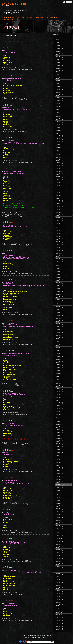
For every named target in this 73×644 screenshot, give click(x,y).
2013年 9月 (60, 544)
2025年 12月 (60, 78)
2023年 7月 (60, 169)
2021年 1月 (60, 262)
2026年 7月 (60, 54)
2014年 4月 (60, 520)
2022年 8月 (60, 204)
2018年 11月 (60, 348)
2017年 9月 (60, 392)
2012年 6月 (60, 591)
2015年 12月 (60, 460)
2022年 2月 (60, 221)
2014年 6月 (60, 515)
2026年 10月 (60, 46)
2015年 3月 (60, 485)
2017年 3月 (60, 409)
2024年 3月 (60, 142)
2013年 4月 (60, 558)
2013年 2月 (60, 564)
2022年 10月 (60, 198)
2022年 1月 (60, 224)
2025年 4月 (60, 101)
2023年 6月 (60, 171)
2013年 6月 (60, 553)
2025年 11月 (60, 81)
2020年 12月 (60, 269)
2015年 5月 (60, 479)
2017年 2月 (60, 411)
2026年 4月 (60, 63)
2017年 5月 (60, 403)
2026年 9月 (60, 48)
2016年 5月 (60, 441)
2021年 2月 (60, 259)
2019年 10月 (60, 313)
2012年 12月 (60, 574)
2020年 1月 (60, 300)
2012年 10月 (60, 580)
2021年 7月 (60, 245)
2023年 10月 (60, 160)
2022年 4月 (60, 215)
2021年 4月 (60, 253)
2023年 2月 (60, 183)
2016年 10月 (60, 427)
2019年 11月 (60, 310)
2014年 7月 (60, 512)
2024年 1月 (60, 147)
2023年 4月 (60, 177)
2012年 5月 (60, 594)
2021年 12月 (60, 231)
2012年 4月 (60, 597)
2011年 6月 (60, 629)
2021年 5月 (60, 250)
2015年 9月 (60, 468)
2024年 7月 (60, 130)
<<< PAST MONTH (7, 42)
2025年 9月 (60, 87)
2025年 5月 (60, 98)
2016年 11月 (60, 424)
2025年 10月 (60, 84)
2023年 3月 (60, 180)
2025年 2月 (60, 106)
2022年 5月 (60, 212)
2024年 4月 (60, 139)
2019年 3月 (60, 332)
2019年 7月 (60, 321)
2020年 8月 (60, 280)
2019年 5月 (60, 327)
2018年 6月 (60, 362)
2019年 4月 (60, 330)
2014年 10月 (60, 503)
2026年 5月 (60, 60)
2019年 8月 (60, 318)
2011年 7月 (60, 626)
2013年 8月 (60, 547)
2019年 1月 (60, 338)
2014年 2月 (60, 526)
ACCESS (59, 17)
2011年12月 (60, 612)
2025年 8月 (60, 89)
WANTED (21, 17)
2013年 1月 (60, 567)
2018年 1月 (60, 376)
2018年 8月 (60, 356)
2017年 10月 (60, 389)
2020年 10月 (60, 274)
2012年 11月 (60, 577)
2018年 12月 (60, 345)
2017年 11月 (60, 386)
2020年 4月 (60, 291)
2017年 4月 (60, 406)
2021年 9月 (60, 239)
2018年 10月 (60, 351)
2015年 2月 (60, 488)
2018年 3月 (60, 371)
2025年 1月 (60, 109)
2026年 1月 (60, 71)
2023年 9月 (60, 163)
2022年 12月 (60, 193)
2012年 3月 (60, 599)
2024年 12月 (60, 116)
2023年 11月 (60, 157)
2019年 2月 (60, 335)
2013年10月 (60, 541)
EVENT (29, 17)
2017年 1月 (60, 414)
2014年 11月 (60, 500)
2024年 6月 (60, 133)
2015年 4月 (60, 482)
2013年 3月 (60, 561)
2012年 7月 (60, 588)
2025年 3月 (60, 104)
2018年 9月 (60, 354)
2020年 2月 (60, 297)
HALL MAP (49, 17)
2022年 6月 (60, 209)
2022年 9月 (60, 201)
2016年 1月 (60, 452)
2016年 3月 (60, 447)
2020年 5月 (60, 289)
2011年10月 (60, 618)
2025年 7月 (60, 92)
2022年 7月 (60, 207)
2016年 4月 (60, 444)
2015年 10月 (60, 465)
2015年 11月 (60, 462)
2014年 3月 (60, 523)
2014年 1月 (60, 529)
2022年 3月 (60, 218)
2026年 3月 (60, 65)
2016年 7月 (60, 435)
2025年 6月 (60, 95)
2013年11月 (60, 539)
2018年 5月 (60, 365)
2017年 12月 (60, 383)
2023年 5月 (60, 174)
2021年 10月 (60, 236)
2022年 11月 (60, 195)
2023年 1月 (60, 185)
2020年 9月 (60, 277)
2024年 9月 (60, 125)
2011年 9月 (60, 621)
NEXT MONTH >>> (20, 42)
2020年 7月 (60, 283)
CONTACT (6, 19)
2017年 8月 (60, 395)
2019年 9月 (60, 315)
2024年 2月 (60, 144)
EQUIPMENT (39, 17)
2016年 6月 (60, 438)
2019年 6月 (60, 324)
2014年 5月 (60, 517)
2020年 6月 (60, 286)
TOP (4, 17)
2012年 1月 (60, 605)
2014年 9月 (60, 506)
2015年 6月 (60, 476)
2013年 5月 (60, 556)
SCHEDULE (12, 17)
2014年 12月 (60, 498)
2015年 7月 (60, 474)
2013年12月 (60, 536)
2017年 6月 (60, 400)
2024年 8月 (60, 128)
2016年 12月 (60, 421)
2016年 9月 (60, 430)
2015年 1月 (60, 491)
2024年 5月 (60, 136)
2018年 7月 (60, 359)
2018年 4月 (60, 368)
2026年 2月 (60, 68)
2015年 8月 (60, 471)
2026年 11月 (60, 43)
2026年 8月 (60, 51)
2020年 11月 (60, 272)
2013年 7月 (60, 550)
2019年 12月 (60, 307)
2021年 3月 (60, 256)
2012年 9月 (60, 582)
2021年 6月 (60, 248)
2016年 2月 (60, 450)
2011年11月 (60, 615)
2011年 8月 (60, 623)
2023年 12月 (60, 154)
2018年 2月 (60, 373)
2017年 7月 (60, 397)
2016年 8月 (60, 433)
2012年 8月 (60, 585)
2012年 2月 (60, 602)
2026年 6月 (60, 57)
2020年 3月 (60, 294)
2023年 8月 (60, 166)
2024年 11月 (60, 119)
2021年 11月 (60, 233)
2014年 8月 (60, 509)
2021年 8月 (60, 242)
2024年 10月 (60, 122)
